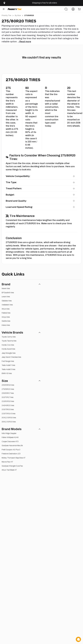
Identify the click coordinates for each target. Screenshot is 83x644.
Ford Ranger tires (8, 361)
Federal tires (6, 313)
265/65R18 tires (8, 385)
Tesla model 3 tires (8, 369)
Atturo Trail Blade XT (9, 470)
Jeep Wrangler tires (9, 353)
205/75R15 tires (8, 409)
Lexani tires (6, 297)
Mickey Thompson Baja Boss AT (14, 458)
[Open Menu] (4, 9)
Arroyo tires (6, 317)
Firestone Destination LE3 (11, 454)
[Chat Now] (78, 639)
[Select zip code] (4, 3)
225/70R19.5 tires (8, 414)
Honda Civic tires (8, 345)
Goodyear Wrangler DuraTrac (12, 466)
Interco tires (6, 325)
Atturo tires (6, 309)
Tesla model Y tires (8, 365)
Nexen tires (6, 288)
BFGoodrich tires (8, 293)
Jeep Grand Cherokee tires (11, 357)
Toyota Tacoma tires (9, 341)
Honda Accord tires (8, 349)
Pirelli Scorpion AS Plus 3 (11, 450)
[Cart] (79, 9)
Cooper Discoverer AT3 (10, 442)
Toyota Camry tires (9, 337)
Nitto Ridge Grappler (9, 433)
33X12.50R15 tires (9, 422)
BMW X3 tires (7, 373)
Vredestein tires (7, 305)
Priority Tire (6, 15)
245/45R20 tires (8, 405)
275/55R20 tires (8, 389)
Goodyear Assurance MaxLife (12, 446)
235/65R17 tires (8, 393)
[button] (41, 176)
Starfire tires (6, 321)
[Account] (73, 9)
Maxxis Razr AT (7, 462)
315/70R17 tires (7, 397)
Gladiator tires (7, 301)
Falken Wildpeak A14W (10, 437)
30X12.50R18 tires (9, 418)
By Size (18, 15)
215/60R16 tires (8, 401)
